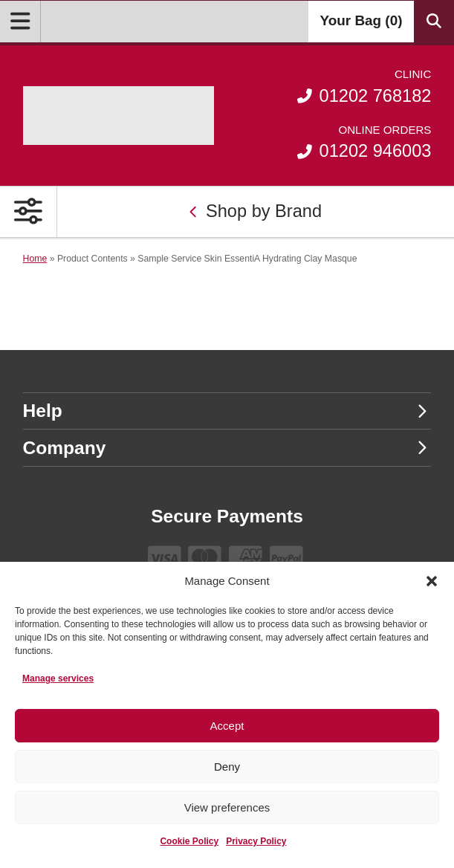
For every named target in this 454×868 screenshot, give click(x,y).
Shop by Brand (255, 211)
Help (226, 411)
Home (35, 259)
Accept (227, 726)
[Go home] (119, 116)
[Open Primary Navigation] (29, 212)
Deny (227, 767)
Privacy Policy (256, 841)
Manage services (58, 678)
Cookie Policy (189, 841)
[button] (432, 581)
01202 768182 (364, 86)
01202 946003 (364, 142)
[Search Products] (434, 22)
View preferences (227, 807)
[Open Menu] (20, 22)
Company (226, 448)
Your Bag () (361, 20)
